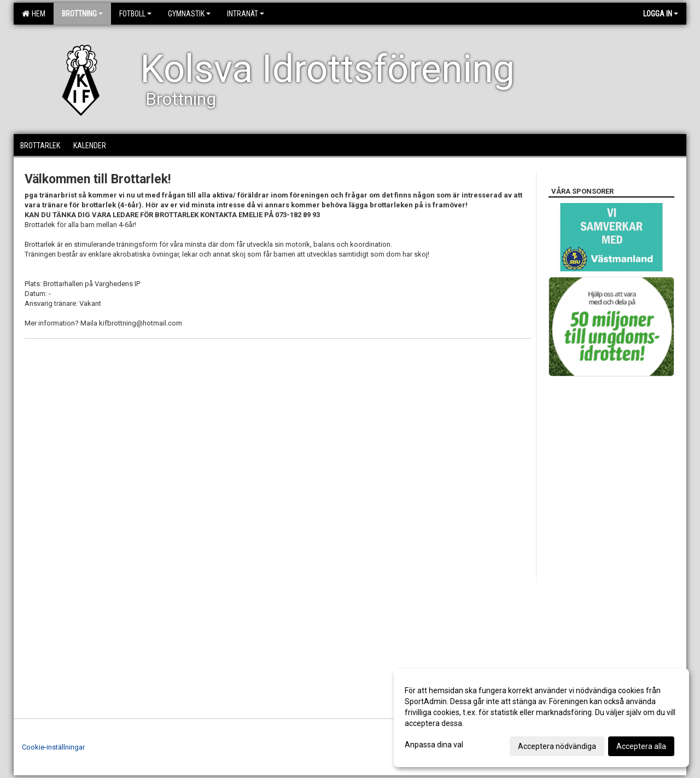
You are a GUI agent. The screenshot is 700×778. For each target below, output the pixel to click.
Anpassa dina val (434, 745)
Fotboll (135, 14)
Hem (34, 14)
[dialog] (541, 718)
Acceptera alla (641, 746)
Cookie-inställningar (53, 747)
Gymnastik (189, 14)
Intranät (246, 14)
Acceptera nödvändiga (557, 746)
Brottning (82, 14)
